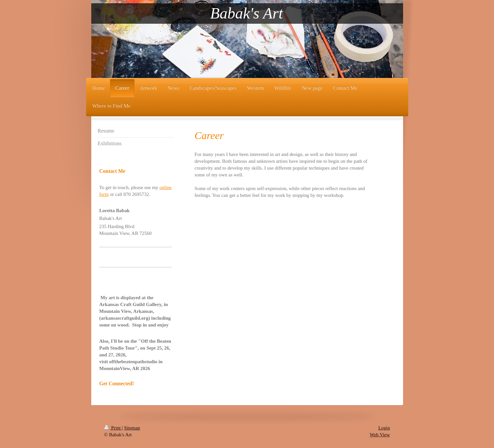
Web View (380, 435)
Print (113, 428)
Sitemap (132, 428)
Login (384, 428)
